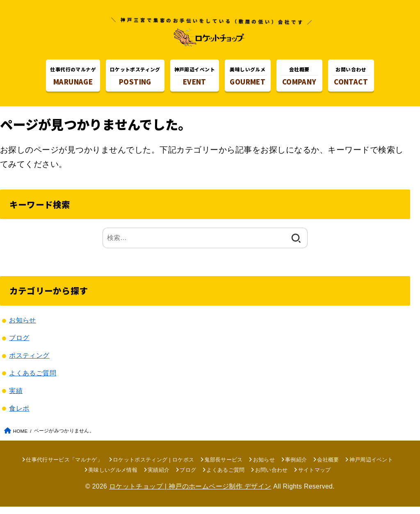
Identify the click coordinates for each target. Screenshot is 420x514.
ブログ (19, 345)
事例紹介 (296, 467)
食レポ (19, 416)
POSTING (135, 78)
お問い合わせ (272, 477)
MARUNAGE (73, 78)
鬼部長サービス (223, 467)
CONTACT (351, 78)
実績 (16, 398)
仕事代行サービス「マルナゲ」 (64, 467)
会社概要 (328, 467)
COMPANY (299, 78)
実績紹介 (159, 477)
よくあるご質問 (33, 380)
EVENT (195, 78)
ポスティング (29, 363)
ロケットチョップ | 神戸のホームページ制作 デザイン (190, 493)
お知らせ (23, 328)
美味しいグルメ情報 (113, 477)
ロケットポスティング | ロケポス (153, 467)
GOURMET (248, 78)
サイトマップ (315, 477)
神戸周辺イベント (371, 467)
